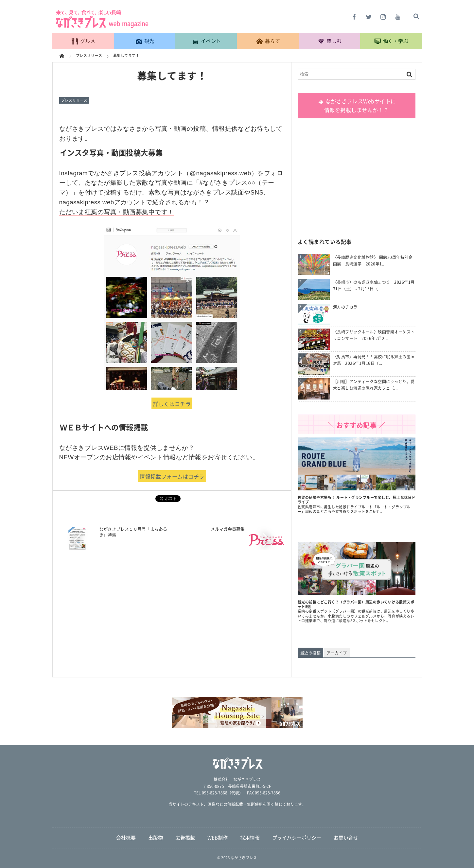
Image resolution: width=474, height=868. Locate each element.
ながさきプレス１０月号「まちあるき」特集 (133, 532)
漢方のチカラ (345, 307)
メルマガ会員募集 (228, 529)
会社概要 (126, 838)
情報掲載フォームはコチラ (172, 476)
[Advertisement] (357, 179)
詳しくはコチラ (172, 404)
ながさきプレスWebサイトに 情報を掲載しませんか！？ (356, 105)
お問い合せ (346, 838)
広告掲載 (185, 838)
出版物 (156, 838)
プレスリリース (74, 100)
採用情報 (250, 838)
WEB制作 (218, 838)
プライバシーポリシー (297, 838)
